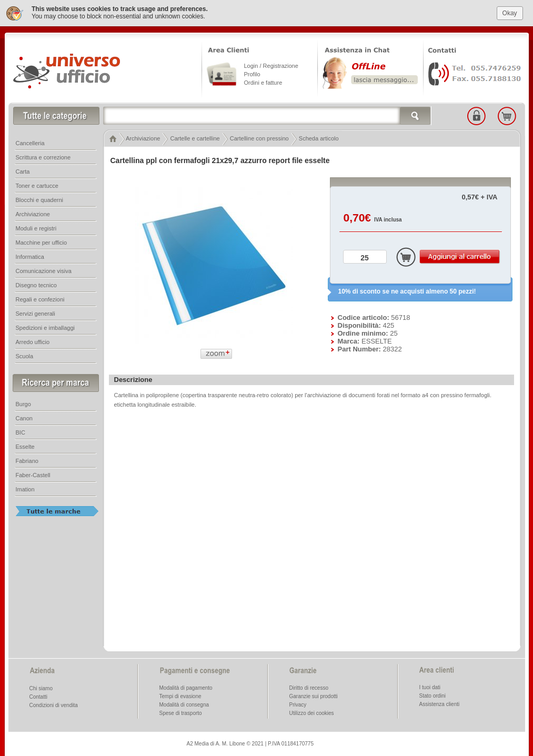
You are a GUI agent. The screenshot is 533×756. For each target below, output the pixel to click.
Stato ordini (433, 696)
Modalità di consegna (184, 705)
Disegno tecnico (36, 285)
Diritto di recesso (309, 688)
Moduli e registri (36, 228)
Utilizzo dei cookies (312, 713)
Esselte (25, 447)
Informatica (30, 257)
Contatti (38, 697)
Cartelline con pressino (259, 138)
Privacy (298, 705)
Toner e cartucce (37, 186)
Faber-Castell (33, 475)
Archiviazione (143, 138)
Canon (24, 418)
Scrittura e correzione (43, 157)
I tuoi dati (430, 687)
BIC (21, 432)
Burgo (23, 404)
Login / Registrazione (271, 66)
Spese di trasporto (181, 713)
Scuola (25, 356)
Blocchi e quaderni (40, 200)
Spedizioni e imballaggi (46, 328)
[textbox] (267, 116)
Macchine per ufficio (42, 243)
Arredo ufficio (33, 342)
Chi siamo (41, 688)
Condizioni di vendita (54, 705)
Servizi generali (36, 314)
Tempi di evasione (180, 696)
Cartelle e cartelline (195, 138)
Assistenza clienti (440, 704)
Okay (510, 13)
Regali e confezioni (40, 299)
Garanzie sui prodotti (314, 696)
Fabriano (27, 461)
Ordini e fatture (263, 83)
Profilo (252, 74)
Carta (23, 172)
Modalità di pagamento (186, 688)
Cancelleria (30, 143)
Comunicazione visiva (44, 271)
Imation (25, 489)
